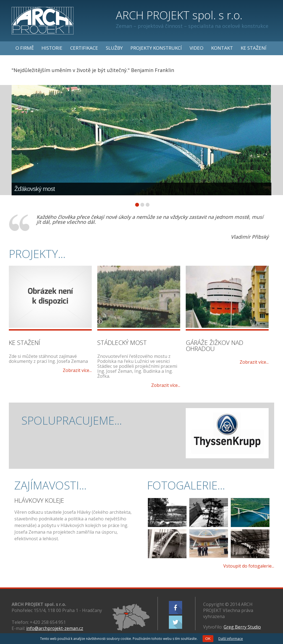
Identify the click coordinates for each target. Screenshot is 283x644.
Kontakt (222, 48)
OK (208, 639)
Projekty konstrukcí (156, 48)
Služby (114, 48)
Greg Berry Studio (242, 627)
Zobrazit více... (77, 370)
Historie (52, 48)
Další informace (231, 639)
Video (196, 48)
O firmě (25, 48)
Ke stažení (254, 48)
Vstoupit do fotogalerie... (249, 566)
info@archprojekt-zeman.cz (55, 628)
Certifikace (84, 48)
